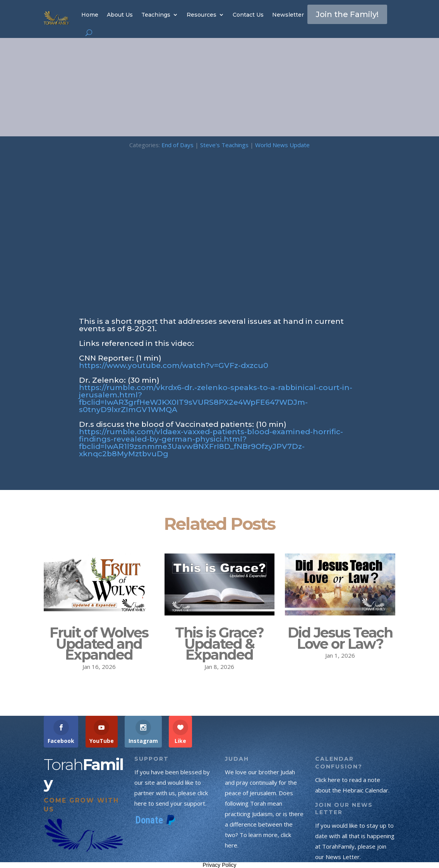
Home (90, 15)
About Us (120, 15)
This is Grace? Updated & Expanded (219, 644)
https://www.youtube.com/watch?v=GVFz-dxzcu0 (174, 365)
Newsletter (288, 15)
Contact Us (248, 15)
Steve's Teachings (224, 145)
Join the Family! (347, 14)
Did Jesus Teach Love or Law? (340, 638)
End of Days (177, 145)
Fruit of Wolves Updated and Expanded (99, 644)
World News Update (282, 145)
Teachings (156, 15)
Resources (201, 15)
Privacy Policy (219, 865)
